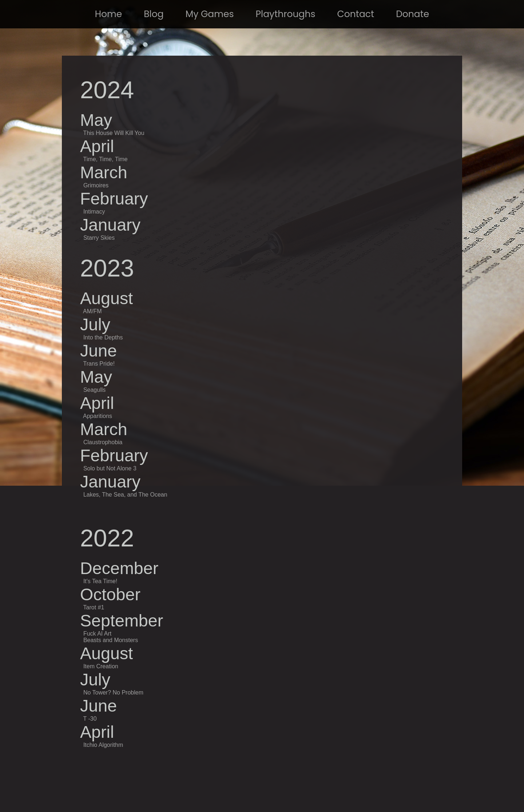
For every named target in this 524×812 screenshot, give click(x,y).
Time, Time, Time (106, 159)
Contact (356, 14)
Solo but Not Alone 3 (110, 468)
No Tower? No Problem (112, 692)
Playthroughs (286, 14)
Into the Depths (103, 337)
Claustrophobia (103, 442)
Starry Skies (99, 238)
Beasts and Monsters (111, 640)
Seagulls (94, 390)
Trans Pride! (99, 364)
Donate (412, 14)
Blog (154, 14)
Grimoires (96, 185)
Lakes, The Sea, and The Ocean (125, 495)
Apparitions (98, 416)
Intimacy (94, 212)
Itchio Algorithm (102, 745)
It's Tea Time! (100, 581)
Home (109, 14)
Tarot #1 (94, 607)
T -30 (89, 719)
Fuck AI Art (97, 634)
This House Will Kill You (114, 133)
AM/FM (92, 311)
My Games (210, 14)
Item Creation (101, 666)
